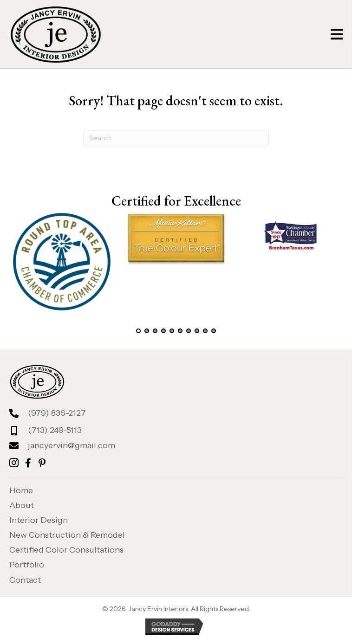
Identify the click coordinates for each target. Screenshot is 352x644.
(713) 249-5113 (55, 430)
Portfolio (27, 565)
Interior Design (39, 520)
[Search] (176, 138)
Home (21, 490)
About (22, 505)
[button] (138, 331)
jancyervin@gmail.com (72, 445)
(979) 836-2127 (57, 413)
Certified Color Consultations (66, 550)
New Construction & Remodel (67, 535)
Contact (25, 580)
